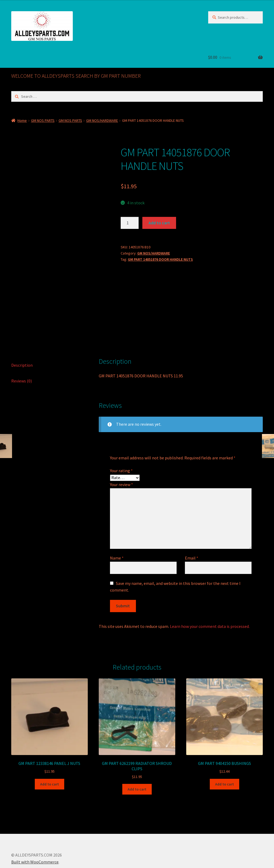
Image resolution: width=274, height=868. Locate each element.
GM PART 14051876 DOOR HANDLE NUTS (160, 259)
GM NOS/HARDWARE (102, 120)
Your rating (121, 446)
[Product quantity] (130, 223)
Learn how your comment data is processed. (210, 602)
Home (22, 120)
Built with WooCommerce (35, 837)
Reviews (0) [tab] (22, 356)
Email (192, 533)
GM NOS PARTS (43, 120)
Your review (121, 460)
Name (117, 533)
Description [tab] (22, 341)
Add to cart (159, 223)
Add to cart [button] (50, 760)
